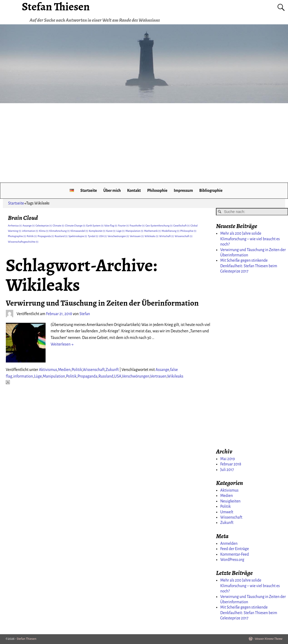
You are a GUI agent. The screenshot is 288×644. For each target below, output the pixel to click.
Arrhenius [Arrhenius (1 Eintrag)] (15, 226)
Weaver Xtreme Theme (269, 639)
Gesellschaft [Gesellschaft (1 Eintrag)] (181, 226)
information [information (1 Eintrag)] (30, 231)
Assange (162, 370)
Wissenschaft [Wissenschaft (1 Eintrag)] (183, 236)
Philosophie (157, 191)
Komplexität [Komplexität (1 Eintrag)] (97, 231)
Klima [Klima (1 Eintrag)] (44, 231)
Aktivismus (48, 370)
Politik (77, 370)
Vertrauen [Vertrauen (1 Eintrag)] (137, 236)
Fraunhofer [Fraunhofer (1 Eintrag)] (137, 226)
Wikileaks (175, 376)
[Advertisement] (144, 143)
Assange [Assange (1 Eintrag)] (29, 226)
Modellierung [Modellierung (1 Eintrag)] (171, 231)
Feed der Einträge (234, 549)
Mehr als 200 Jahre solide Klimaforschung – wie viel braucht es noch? (250, 239)
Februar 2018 (231, 464)
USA (118, 376)
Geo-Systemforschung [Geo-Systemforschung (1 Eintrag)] (159, 226)
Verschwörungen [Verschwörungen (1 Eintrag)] (118, 236)
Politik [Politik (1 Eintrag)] (32, 236)
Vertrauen (158, 376)
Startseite (89, 191)
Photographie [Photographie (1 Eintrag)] (17, 236)
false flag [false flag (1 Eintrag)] (111, 226)
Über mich (112, 191)
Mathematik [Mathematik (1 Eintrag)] (152, 231)
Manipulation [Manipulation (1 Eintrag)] (134, 231)
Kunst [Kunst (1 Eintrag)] (111, 231)
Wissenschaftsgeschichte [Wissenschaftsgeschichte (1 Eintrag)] (23, 242)
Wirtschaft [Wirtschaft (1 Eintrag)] (167, 236)
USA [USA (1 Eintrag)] (103, 236)
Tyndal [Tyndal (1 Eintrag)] (93, 236)
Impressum (183, 191)
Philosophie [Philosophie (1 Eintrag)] (188, 231)
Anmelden (229, 543)
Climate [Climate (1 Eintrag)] (59, 226)
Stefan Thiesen (26, 639)
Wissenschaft (94, 370)
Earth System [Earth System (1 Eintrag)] (95, 226)
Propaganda (87, 376)
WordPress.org (232, 560)
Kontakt (134, 191)
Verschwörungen (136, 376)
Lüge (38, 376)
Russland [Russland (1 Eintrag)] (61, 236)
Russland (106, 376)
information (23, 376)
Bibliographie (211, 191)
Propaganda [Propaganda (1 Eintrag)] (46, 236)
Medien (64, 370)
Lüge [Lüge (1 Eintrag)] (121, 231)
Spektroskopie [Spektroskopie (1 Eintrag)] (78, 236)
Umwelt (227, 512)
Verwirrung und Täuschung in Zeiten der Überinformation (102, 303)
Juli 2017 (227, 470)
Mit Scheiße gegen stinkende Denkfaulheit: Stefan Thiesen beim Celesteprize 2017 (249, 266)
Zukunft (112, 370)
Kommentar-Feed (234, 554)
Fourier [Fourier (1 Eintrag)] (124, 226)
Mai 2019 (227, 459)
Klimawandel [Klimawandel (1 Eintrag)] (79, 231)
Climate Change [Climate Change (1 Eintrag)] (75, 226)
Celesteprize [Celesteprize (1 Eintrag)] (44, 226)
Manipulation (54, 376)
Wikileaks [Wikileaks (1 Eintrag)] (152, 236)
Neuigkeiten (230, 501)
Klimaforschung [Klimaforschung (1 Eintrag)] (59, 231)
